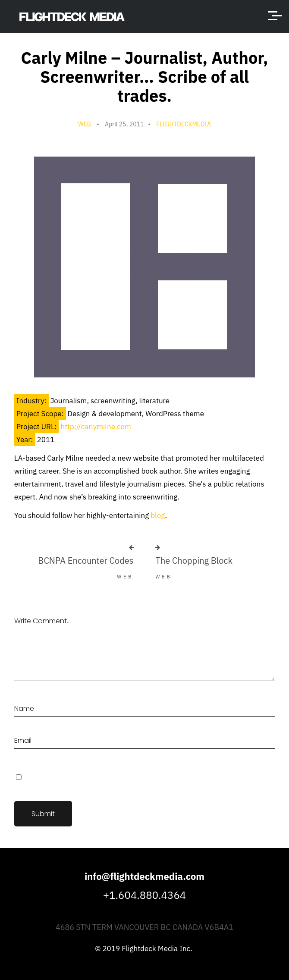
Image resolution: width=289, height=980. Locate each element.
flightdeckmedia (184, 124)
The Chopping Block (194, 561)
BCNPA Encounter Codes (86, 561)
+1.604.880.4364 (144, 895)
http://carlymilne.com (96, 427)
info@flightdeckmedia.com (144, 876)
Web (85, 124)
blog (158, 515)
